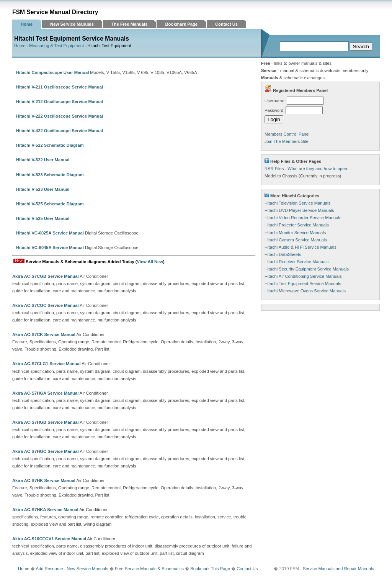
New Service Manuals (72, 24)
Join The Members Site (287, 141)
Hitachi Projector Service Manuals (297, 225)
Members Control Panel (287, 134)
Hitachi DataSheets (283, 254)
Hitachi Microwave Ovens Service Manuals (305, 291)
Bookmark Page (181, 24)
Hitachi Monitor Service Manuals (295, 233)
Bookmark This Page (210, 569)
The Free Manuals (130, 24)
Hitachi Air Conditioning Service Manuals (303, 276)
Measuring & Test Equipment (56, 46)
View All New (150, 262)
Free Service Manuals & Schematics (149, 569)
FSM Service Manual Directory (55, 12)
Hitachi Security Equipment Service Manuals (307, 269)
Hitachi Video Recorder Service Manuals (303, 218)
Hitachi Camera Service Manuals (296, 240)
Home (27, 24)
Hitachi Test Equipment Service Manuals (303, 284)
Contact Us (226, 24)
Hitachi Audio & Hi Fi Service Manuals (301, 247)
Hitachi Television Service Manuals (297, 203)
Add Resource (49, 569)
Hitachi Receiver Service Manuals (296, 262)
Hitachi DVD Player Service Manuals (299, 210)
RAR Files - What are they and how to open (306, 169)
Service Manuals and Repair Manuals (338, 569)
